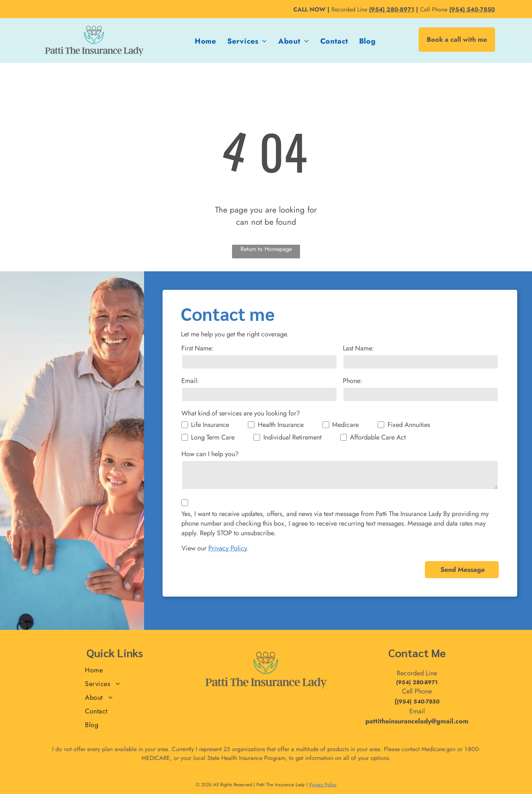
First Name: (197, 348)
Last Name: (358, 348)
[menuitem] (205, 41)
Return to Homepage (266, 249)
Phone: (352, 381)
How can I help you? (210, 454)
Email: (190, 381)
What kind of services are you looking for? (241, 413)
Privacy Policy (228, 548)
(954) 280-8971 (417, 682)
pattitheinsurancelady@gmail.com (417, 721)
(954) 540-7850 (418, 702)
